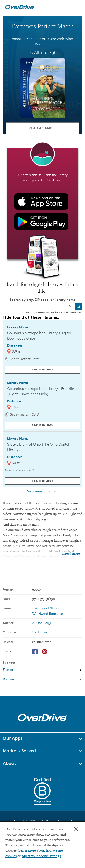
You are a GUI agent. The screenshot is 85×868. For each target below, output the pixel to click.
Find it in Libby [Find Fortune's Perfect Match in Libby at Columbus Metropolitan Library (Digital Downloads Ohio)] (43, 369)
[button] (42, 739)
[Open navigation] (77, 7)
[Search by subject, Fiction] (42, 670)
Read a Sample (42, 128)
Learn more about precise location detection (54, 312)
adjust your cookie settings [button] (41, 856)
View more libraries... (43, 491)
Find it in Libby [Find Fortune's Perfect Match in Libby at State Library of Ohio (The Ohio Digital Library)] (43, 481)
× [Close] (76, 829)
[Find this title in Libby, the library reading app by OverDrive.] (42, 204)
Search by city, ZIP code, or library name (43, 300)
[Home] (20, 8)
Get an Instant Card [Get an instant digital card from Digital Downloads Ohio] (22, 359)
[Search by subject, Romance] (42, 680)
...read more (71, 554)
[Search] (78, 306)
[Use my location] (70, 306)
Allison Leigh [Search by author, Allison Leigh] (45, 52)
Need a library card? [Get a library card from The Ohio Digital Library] (19, 470)
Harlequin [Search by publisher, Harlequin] (40, 633)
